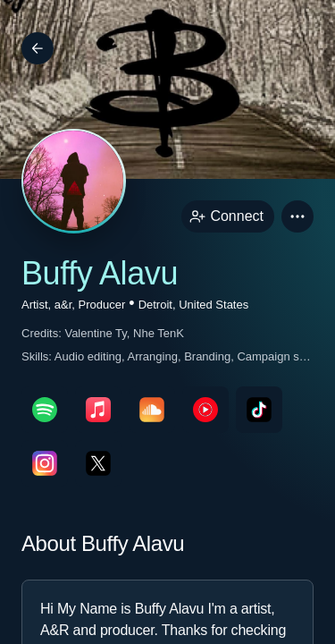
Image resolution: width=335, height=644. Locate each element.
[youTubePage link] (205, 410)
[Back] (38, 48)
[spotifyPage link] (45, 410)
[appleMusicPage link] (98, 410)
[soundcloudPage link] (152, 410)
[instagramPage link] (45, 463)
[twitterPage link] (98, 463)
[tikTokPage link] (259, 410)
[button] (297, 216)
